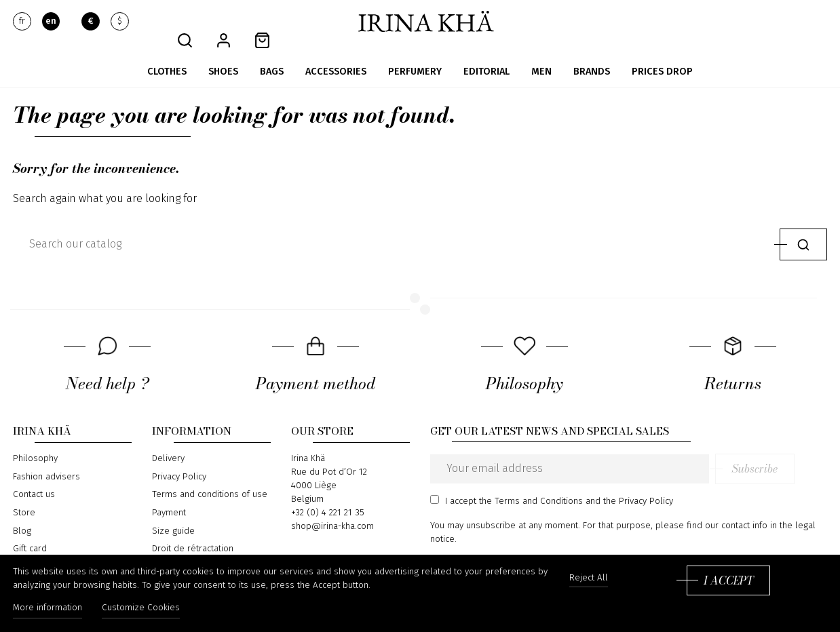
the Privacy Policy (638, 483)
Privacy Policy (179, 460)
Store (24, 496)
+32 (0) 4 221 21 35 (328, 496)
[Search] (393, 227)
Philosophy (35, 441)
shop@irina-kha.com (332, 509)
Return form (176, 550)
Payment (169, 496)
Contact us (34, 477)
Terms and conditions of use (210, 477)
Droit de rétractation (193, 532)
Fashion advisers (46, 460)
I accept (728, 582)
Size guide (173, 513)
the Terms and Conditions (531, 483)
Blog (22, 513)
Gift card (30, 532)
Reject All (589, 581)
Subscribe (787, 452)
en (51, 22)
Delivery (168, 441)
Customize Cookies (146, 610)
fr (22, 22)
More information (47, 610)
